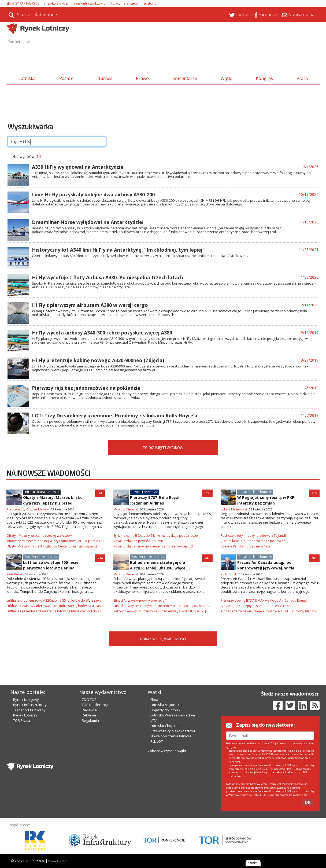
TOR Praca (22, 720)
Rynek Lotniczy (25, 715)
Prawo (142, 78)
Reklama (89, 715)
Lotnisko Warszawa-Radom (173, 715)
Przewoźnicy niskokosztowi (173, 731)
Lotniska (27, 78)
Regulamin (90, 720)
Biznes (106, 78)
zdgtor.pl (150, 3)
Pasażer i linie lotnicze (255, 492)
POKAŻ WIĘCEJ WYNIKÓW (163, 448)
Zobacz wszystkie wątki (167, 751)
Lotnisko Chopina (164, 726)
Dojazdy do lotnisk (165, 710)
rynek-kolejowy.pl (56, 3)
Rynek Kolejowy (26, 700)
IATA (154, 720)
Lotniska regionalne (166, 705)
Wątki (226, 78)
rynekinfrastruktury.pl (90, 3)
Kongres (264, 78)
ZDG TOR (89, 700)
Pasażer (67, 78)
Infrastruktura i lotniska (42, 492)
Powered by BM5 (58, 861)
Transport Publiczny (29, 710)
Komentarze (185, 78)
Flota (154, 700)
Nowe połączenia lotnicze (171, 736)
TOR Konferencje (96, 705)
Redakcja (89, 710)
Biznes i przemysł (145, 492)
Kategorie (45, 14)
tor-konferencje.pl (125, 3)
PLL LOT (157, 741)
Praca (302, 78)
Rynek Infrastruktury (30, 705)
